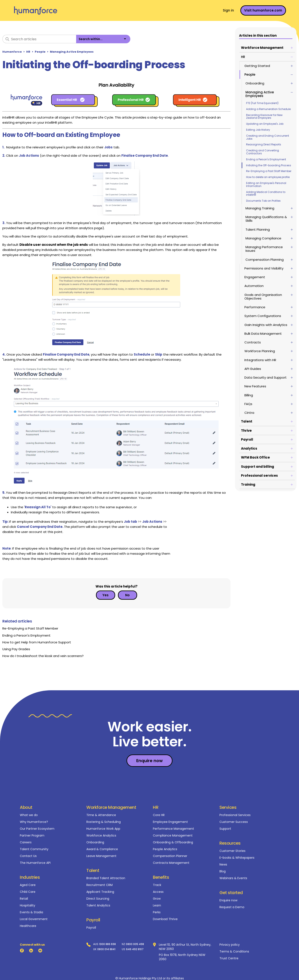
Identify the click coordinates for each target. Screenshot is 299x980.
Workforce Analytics (101, 835)
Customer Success (234, 822)
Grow (157, 899)
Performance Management (173, 829)
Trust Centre (229, 958)
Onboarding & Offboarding (173, 842)
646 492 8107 (135, 949)
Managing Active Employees (72, 52)
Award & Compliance (102, 849)
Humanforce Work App (103, 829)
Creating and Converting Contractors (263, 152)
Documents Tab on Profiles (264, 201)
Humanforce (12, 52)
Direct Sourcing (98, 899)
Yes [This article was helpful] (105, 595)
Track (157, 885)
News (223, 864)
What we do (29, 815)
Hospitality (28, 905)
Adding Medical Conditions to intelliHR (267, 193)
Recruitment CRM (99, 885)
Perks (157, 912)
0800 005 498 (135, 944)
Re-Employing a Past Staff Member (270, 171)
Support (225, 829)
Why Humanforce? (34, 822)
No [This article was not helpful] (127, 595)
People (40, 52)
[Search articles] (39, 39)
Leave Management (101, 856)
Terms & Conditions (234, 951)
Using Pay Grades (16, 649)
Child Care (28, 892)
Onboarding (95, 842)
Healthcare (28, 926)
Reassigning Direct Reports (264, 144)
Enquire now (228, 900)
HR (28, 52)
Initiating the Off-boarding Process (269, 165)
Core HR (159, 815)
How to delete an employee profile (269, 177)
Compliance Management (173, 835)
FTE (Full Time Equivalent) (263, 103)
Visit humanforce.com (263, 10)
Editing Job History (259, 130)
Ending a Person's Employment (267, 159)
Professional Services (235, 815)
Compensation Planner (170, 856)
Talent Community (34, 849)
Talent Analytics (98, 905)
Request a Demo (232, 907)
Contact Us (28, 856)
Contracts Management (171, 863)
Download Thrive (165, 919)
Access (158, 892)
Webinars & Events (233, 878)
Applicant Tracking (100, 892)
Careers (26, 842)
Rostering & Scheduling (104, 822)
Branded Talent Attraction (106, 878)
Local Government (34, 919)
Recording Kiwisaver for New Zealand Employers (265, 117)
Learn (157, 905)
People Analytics (165, 849)
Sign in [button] (228, 10)
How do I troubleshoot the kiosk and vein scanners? (43, 656)
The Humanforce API (35, 863)
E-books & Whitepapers (237, 858)
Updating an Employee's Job (266, 124)
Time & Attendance (101, 815)
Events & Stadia (31, 912)
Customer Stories (232, 851)
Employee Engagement (170, 822)
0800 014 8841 (106, 949)
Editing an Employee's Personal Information (267, 185)
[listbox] (103, 39)
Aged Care (28, 885)
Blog (223, 871)
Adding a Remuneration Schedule (269, 109)
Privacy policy (230, 945)
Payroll (91, 928)
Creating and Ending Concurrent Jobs (268, 137)
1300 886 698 (107, 944)
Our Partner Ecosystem (37, 829)
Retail (24, 899)
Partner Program (32, 835)
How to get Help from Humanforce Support (37, 642)
